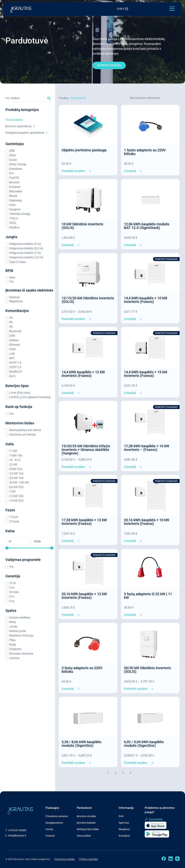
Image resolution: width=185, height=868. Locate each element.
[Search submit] (49, 98)
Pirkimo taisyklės (89, 859)
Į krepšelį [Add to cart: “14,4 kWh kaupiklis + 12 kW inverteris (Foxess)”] (68, 393)
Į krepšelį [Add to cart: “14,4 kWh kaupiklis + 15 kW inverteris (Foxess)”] (130, 393)
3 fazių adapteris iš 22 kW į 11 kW (148, 596)
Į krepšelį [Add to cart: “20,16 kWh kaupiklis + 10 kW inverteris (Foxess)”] (130, 541)
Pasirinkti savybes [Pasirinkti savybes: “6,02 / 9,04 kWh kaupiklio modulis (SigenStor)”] (136, 763)
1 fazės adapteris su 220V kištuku (145, 152)
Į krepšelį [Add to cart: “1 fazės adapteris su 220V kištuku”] (130, 171)
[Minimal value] (29, 548)
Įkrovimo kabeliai (86, 823)
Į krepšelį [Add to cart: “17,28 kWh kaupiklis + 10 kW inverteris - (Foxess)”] (130, 467)
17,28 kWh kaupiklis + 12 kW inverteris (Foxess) (84, 522)
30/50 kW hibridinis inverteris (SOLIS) (147, 670)
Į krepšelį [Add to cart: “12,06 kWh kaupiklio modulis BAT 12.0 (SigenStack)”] (130, 245)
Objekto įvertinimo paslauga (84, 150)
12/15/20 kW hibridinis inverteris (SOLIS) (88, 300)
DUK (121, 816)
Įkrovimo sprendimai (20, 126)
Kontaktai (124, 836)
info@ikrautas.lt (17, 836)
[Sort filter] (153, 98)
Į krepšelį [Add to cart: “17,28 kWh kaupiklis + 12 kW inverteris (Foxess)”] (68, 541)
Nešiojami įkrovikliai (88, 829)
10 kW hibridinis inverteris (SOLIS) (82, 226)
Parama (50, 836)
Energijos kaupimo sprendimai (26, 133)
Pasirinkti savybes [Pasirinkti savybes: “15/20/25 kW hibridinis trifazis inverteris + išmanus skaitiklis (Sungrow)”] (73, 467)
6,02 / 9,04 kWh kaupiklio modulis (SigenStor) (144, 744)
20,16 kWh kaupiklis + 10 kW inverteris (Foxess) (147, 522)
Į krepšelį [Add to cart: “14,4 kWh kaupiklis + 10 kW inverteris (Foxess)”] (130, 319)
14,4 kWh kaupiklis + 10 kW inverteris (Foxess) (146, 300)
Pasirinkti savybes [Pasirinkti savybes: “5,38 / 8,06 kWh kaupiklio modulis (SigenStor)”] (73, 763)
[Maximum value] (42, 541)
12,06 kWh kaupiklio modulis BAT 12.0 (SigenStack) (147, 226)
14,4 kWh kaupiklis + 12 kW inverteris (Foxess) (83, 374)
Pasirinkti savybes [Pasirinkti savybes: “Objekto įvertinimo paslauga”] (73, 171)
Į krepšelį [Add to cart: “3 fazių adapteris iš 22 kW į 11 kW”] (130, 615)
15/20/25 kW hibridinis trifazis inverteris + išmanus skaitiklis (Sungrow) (86, 450)
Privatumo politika (65, 859)
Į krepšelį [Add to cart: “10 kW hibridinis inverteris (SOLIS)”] (68, 245)
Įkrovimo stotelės (86, 816)
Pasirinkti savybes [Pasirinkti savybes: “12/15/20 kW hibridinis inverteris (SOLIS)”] (73, 319)
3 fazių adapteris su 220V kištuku (82, 670)
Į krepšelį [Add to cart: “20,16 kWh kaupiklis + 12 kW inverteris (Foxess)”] (68, 615)
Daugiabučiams (54, 823)
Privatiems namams (57, 816)
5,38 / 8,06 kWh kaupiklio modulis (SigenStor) (81, 744)
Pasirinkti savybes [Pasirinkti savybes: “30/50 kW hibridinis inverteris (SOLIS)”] (136, 689)
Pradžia (64, 98)
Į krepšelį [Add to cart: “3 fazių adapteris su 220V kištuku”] (68, 689)
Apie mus (124, 823)
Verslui (49, 829)
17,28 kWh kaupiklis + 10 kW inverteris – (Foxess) (147, 448)
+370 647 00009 (17, 830)
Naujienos (124, 829)
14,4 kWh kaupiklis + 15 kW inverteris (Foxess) (146, 374)
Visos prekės (84, 836)
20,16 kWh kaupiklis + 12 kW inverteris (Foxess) (84, 596)
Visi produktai (14, 120)
